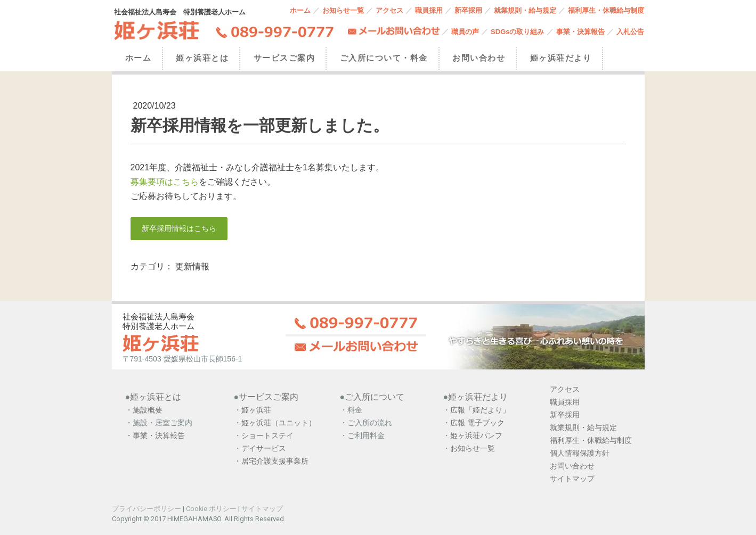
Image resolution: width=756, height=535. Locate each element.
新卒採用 (468, 10)
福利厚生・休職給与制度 (606, 10)
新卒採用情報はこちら (179, 228)
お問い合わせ (479, 58)
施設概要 (148, 410)
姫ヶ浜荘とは (202, 58)
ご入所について (375, 397)
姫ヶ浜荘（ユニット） (279, 423)
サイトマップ (262, 509)
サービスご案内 (284, 58)
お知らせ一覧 (343, 10)
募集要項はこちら (165, 182)
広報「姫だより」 (480, 410)
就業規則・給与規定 (525, 10)
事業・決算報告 (580, 32)
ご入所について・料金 (384, 58)
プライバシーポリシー (147, 509)
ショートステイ (267, 435)
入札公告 (630, 32)
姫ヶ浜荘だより (561, 58)
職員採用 (429, 10)
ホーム (300, 10)
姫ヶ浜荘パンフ (476, 435)
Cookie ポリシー (211, 509)
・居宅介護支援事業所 (271, 461)
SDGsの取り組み (517, 32)
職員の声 (465, 32)
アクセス (389, 10)
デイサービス (265, 448)
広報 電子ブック (477, 423)
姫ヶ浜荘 (256, 410)
